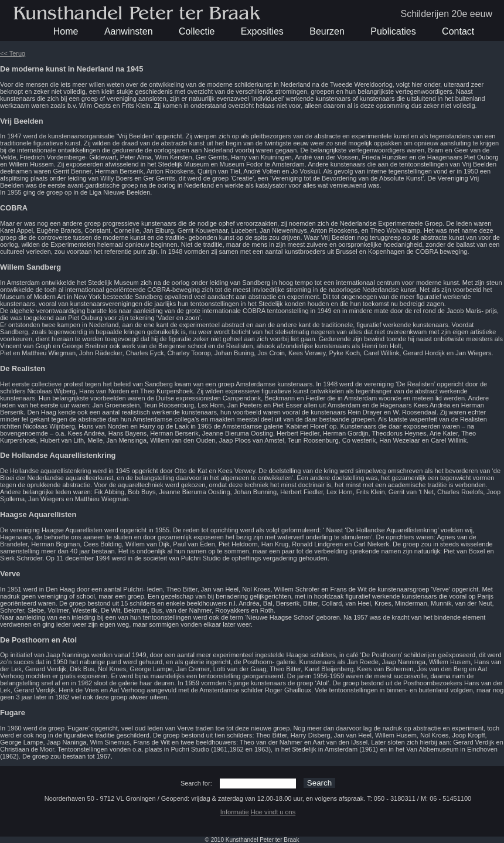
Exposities (262, 31)
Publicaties (393, 31)
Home (66, 31)
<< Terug (13, 53)
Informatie (235, 812)
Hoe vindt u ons (273, 812)
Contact (458, 31)
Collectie (197, 31)
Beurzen (327, 31)
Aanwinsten (129, 31)
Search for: (196, 783)
